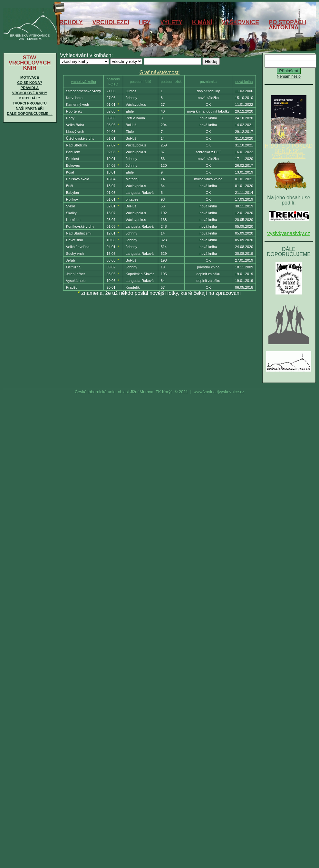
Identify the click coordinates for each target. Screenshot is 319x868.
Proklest (72, 159)
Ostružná (73, 267)
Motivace (30, 77)
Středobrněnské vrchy (84, 91)
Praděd (72, 287)
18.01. (111, 172)
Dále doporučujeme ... (30, 114)
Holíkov (72, 199)
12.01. (111, 233)
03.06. (111, 274)
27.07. (111, 145)
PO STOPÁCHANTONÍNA (287, 25)
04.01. (111, 247)
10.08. (111, 240)
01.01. (111, 105)
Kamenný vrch (78, 105)
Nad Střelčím (77, 145)
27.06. (111, 98)
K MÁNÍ (202, 22)
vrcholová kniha (83, 82)
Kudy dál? (30, 98)
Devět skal (74, 240)
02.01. (111, 206)
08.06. (111, 118)
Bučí (70, 186)
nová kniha (244, 82)
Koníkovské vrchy (80, 226)
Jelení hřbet (75, 274)
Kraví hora (74, 98)
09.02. (111, 267)
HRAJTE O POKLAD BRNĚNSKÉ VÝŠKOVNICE (289, 149)
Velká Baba (75, 125)
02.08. (111, 152)
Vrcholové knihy (30, 93)
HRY (145, 22)
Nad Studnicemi (79, 233)
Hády (70, 118)
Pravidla (30, 88)
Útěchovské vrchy (80, 138)
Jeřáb (71, 260)
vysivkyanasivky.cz (289, 233)
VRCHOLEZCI (111, 22)
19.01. (111, 159)
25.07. (111, 220)
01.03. (111, 193)
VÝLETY (171, 22)
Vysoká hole (76, 281)
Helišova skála (78, 179)
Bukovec (73, 165)
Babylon (72, 193)
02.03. (111, 111)
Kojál (70, 172)
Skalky (71, 213)
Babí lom (73, 152)
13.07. (111, 186)
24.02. (111, 165)
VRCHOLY (69, 22)
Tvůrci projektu (30, 103)
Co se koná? (30, 83)
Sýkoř (71, 206)
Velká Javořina (78, 247)
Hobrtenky (74, 111)
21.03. (111, 91)
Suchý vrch (75, 254)
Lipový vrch (75, 132)
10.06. (111, 281)
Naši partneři (30, 108)
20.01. (111, 287)
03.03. (111, 260)
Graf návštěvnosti (160, 72)
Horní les (73, 220)
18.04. (111, 179)
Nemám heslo (289, 76)
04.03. (111, 132)
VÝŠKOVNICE (241, 22)
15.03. (111, 254)
